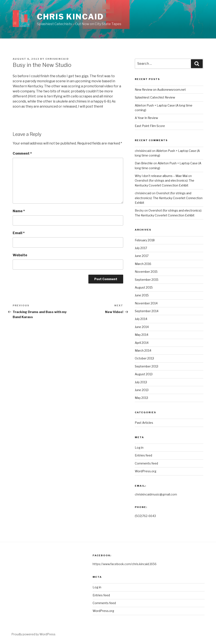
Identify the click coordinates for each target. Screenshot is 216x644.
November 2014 (146, 303)
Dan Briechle (144, 163)
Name (19, 211)
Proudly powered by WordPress (33, 634)
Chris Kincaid (70, 17)
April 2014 (142, 343)
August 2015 (144, 287)
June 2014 (142, 327)
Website (20, 255)
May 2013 (141, 398)
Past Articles (144, 423)
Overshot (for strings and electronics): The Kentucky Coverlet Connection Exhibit (169, 198)
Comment (22, 153)
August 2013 (144, 374)
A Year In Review (146, 118)
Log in (139, 448)
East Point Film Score (150, 126)
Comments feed (146, 463)
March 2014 (143, 350)
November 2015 (146, 272)
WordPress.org (146, 471)
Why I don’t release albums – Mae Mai (161, 176)
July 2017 (141, 248)
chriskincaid (57, 59)
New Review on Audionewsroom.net (160, 90)
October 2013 (144, 358)
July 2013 (141, 382)
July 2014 (141, 319)
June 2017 (142, 256)
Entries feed (143, 455)
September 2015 (147, 280)
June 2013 (142, 390)
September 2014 (147, 311)
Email (19, 233)
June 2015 (142, 295)
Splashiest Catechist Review (155, 97)
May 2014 (142, 335)
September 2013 (146, 366)
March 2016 (143, 264)
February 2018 (145, 240)
